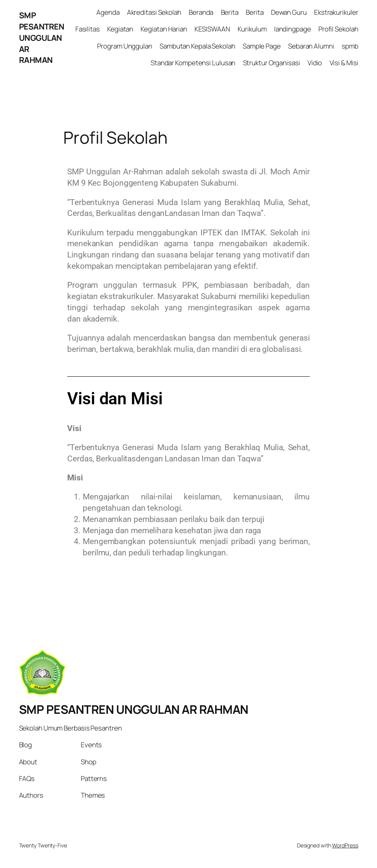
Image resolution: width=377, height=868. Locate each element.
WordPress (345, 845)
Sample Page (262, 46)
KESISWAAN (212, 29)
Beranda (201, 12)
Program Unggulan (124, 46)
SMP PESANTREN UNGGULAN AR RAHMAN (42, 37)
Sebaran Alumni (311, 46)
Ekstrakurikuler (336, 12)
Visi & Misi (344, 63)
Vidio (315, 63)
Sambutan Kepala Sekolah (197, 46)
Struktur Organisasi (272, 63)
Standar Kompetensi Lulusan (193, 63)
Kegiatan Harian (164, 29)
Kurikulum (252, 29)
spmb (350, 46)
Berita (230, 12)
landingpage (293, 29)
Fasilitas (88, 29)
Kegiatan (120, 29)
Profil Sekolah (338, 29)
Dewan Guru (289, 12)
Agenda (108, 12)
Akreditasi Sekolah (154, 12)
